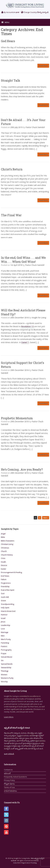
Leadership (6, 625)
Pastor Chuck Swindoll (35, 127)
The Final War (11, 215)
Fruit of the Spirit (8, 590)
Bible (3, 537)
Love (3, 629)
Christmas (5, 548)
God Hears (8, 41)
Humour (4, 615)
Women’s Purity (7, 678)
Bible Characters (8, 541)
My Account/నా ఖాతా (10, 12)
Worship (4, 682)
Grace (3, 601)
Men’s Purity (6, 639)
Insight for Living (39, 318)
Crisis (3, 558)
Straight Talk (11, 80)
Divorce (4, 565)
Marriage (5, 632)
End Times (5, 576)
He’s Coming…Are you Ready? (22, 469)
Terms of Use (9, 787)
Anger (3, 534)
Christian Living (7, 544)
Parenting (5, 643)
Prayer (4, 653)
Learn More (9, 717)
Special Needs (7, 664)
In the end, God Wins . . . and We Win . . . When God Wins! (23, 260)
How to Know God (8, 611)
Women (4, 675)
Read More (43, 66)
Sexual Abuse (7, 657)
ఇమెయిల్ (7, 773)
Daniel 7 (25, 342)
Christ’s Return (12, 169)
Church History (7, 555)
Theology (5, 671)
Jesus (3, 622)
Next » (46, 518)
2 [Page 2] (40, 518)
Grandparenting (7, 604)
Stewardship (6, 667)
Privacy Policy (9, 780)
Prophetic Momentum (17, 418)
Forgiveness (6, 583)
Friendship (5, 586)
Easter (4, 569)
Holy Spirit (5, 608)
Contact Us (8, 770)
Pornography (6, 650)
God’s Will (5, 597)
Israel (3, 618)
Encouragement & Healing (11, 572)
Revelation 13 (27, 326)
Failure (4, 579)
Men (3, 636)
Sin (2, 660)
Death (3, 562)
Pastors (4, 646)
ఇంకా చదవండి (9, 754)
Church (4, 551)
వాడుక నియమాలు (10, 791)
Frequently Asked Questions (15, 777)
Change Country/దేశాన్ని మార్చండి (35, 12)
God (3, 593)
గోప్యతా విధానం (9, 784)
